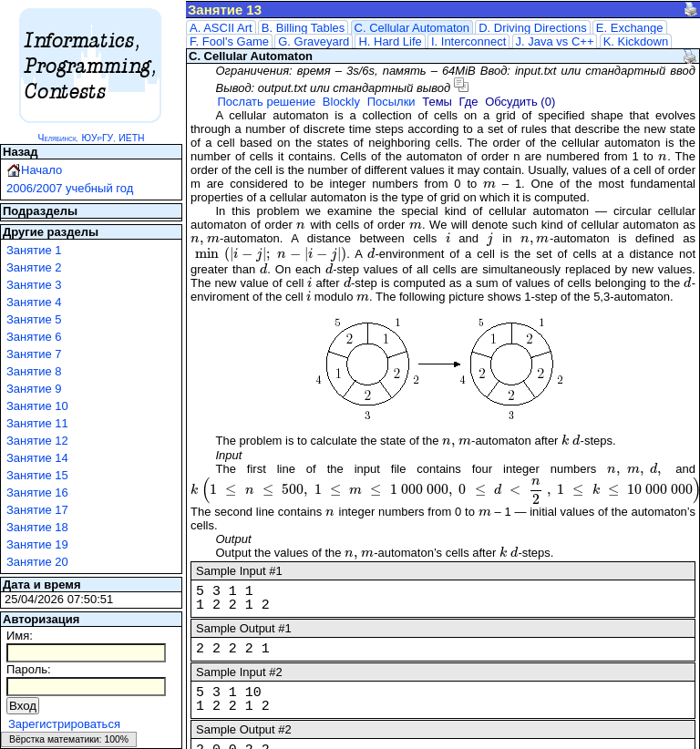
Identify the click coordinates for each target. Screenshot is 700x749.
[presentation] (663, 156)
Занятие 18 (37, 527)
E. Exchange (630, 28)
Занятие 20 (37, 562)
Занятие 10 (37, 406)
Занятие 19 (37, 544)
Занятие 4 (34, 302)
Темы (437, 102)
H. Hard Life (390, 41)
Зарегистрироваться (64, 724)
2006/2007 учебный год (70, 188)
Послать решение (266, 102)
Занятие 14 (37, 458)
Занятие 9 (34, 389)
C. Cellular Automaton (412, 28)
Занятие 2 (34, 267)
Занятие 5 (34, 319)
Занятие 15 (37, 475)
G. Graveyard (314, 41)
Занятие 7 (34, 354)
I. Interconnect (468, 41)
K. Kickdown (636, 41)
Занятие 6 (34, 337)
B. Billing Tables (304, 28)
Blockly (341, 102)
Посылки (391, 102)
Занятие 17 (37, 510)
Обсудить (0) (520, 102)
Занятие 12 (37, 441)
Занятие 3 (34, 285)
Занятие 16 (37, 492)
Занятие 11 (37, 423)
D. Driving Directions (532, 28)
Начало (41, 170)
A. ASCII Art (221, 28)
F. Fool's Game (229, 41)
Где (469, 102)
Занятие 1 (34, 250)
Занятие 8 (34, 371)
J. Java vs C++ (555, 41)
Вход (23, 706)
